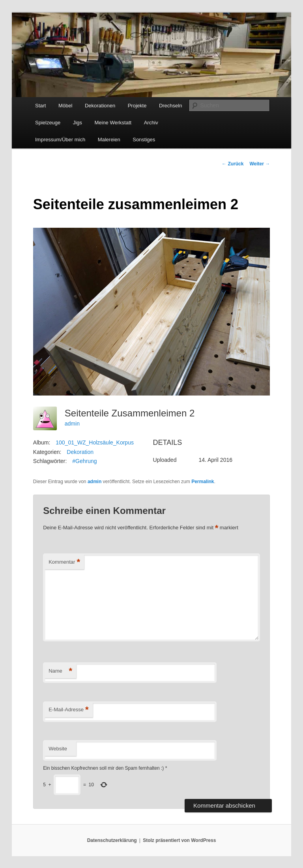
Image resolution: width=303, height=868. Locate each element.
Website (58, 749)
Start (40, 106)
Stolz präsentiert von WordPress (179, 840)
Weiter (260, 164)
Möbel (65, 106)
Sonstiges (144, 140)
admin (72, 424)
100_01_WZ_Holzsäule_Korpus (95, 442)
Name (60, 671)
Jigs (78, 123)
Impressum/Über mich (60, 140)
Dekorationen (100, 106)
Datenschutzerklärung (112, 840)
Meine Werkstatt (113, 123)
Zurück (233, 164)
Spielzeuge (48, 123)
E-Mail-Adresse (68, 710)
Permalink (203, 482)
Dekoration (80, 452)
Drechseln (171, 106)
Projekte (137, 106)
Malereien (109, 140)
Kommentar (64, 562)
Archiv (151, 123)
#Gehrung (84, 461)
